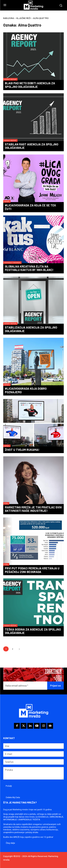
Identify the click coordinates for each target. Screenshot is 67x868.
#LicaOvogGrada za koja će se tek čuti (30, 207)
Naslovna (9, 18)
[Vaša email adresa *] (25, 686)
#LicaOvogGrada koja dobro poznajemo (26, 390)
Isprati (7, 201)
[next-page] (19, 649)
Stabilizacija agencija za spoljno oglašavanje (31, 329)
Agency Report (10, 79)
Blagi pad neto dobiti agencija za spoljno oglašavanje (30, 85)
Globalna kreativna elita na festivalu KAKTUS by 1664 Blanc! (29, 268)
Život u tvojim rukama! (22, 450)
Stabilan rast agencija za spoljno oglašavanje (32, 146)
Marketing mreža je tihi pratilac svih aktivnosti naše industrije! (33, 509)
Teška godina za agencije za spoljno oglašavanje (33, 631)
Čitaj (6, 503)
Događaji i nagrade (12, 263)
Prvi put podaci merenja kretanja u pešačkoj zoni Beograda (32, 570)
